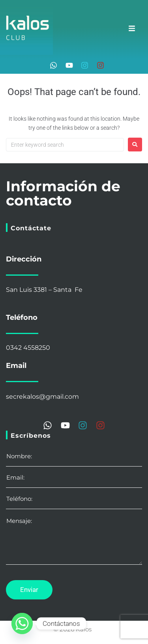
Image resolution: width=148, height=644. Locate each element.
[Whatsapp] (22, 623)
